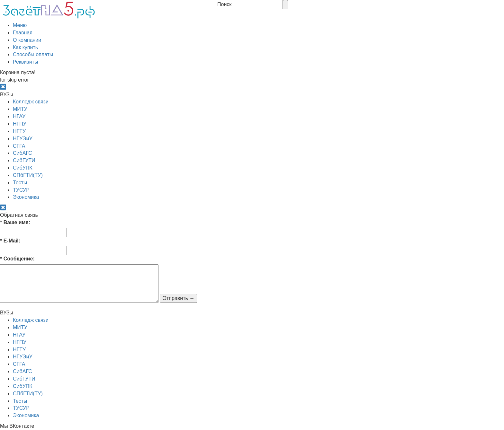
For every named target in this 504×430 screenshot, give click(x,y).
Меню (20, 25)
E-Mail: (10, 241)
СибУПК (23, 168)
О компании (27, 40)
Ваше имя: (15, 222)
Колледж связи (31, 102)
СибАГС (22, 153)
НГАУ (19, 116)
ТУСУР (21, 190)
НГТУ (19, 131)
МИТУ (20, 109)
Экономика (26, 197)
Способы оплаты (33, 54)
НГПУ (20, 124)
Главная (23, 33)
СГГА (19, 146)
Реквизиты (25, 62)
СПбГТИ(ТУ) (28, 175)
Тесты (20, 183)
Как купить (25, 47)
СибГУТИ (24, 160)
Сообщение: (17, 259)
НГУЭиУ (23, 139)
